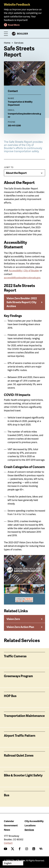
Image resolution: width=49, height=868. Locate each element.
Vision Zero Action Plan (20, 627)
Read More (14, 25)
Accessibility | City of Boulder (24, 270)
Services (19, 43)
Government (11, 825)
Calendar (9, 821)
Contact (8, 843)
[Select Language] (13, 863)
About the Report (16, 173)
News (7, 830)
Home (7, 43)
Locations (30, 825)
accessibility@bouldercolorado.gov (22, 278)
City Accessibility (34, 821)
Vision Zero (13, 619)
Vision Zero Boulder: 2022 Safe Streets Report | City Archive (22, 302)
